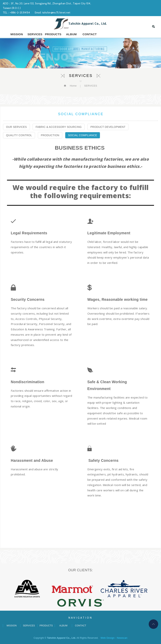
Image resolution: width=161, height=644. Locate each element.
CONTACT (90, 34)
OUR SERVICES (16, 127)
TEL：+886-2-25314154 (16, 13)
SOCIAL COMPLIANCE (83, 135)
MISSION (17, 34)
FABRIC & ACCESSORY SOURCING (59, 127)
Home (73, 86)
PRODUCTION (50, 135)
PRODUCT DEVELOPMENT (108, 127)
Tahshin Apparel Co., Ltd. (81, 24)
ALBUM (71, 34)
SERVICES (35, 34)
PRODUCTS (53, 34)
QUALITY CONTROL (19, 135)
